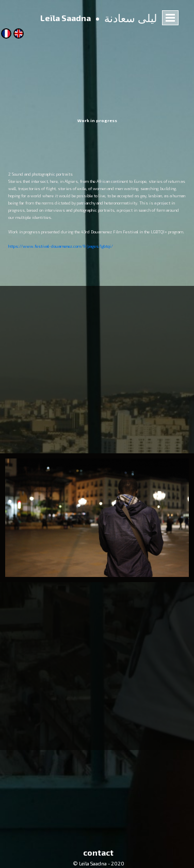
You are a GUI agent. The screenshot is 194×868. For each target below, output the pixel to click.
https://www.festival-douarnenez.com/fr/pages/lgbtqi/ (61, 246)
